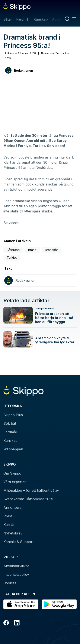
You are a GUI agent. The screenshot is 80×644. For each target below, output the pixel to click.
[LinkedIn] (17, 623)
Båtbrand (13, 250)
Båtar (8, 19)
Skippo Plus (13, 415)
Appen (57, 19)
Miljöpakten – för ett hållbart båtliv (31, 490)
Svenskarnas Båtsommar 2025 (28, 499)
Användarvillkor (16, 566)
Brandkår (51, 250)
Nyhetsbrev (13, 533)
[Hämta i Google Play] (59, 604)
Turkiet (12, 257)
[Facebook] (6, 623)
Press (8, 516)
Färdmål (23, 19)
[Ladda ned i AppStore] (21, 604)
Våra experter (15, 482)
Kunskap (41, 19)
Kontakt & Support (18, 542)
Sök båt (10, 423)
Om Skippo (12, 473)
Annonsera (12, 507)
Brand (32, 250)
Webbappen (13, 449)
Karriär (9, 525)
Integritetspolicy (16, 574)
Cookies (10, 583)
